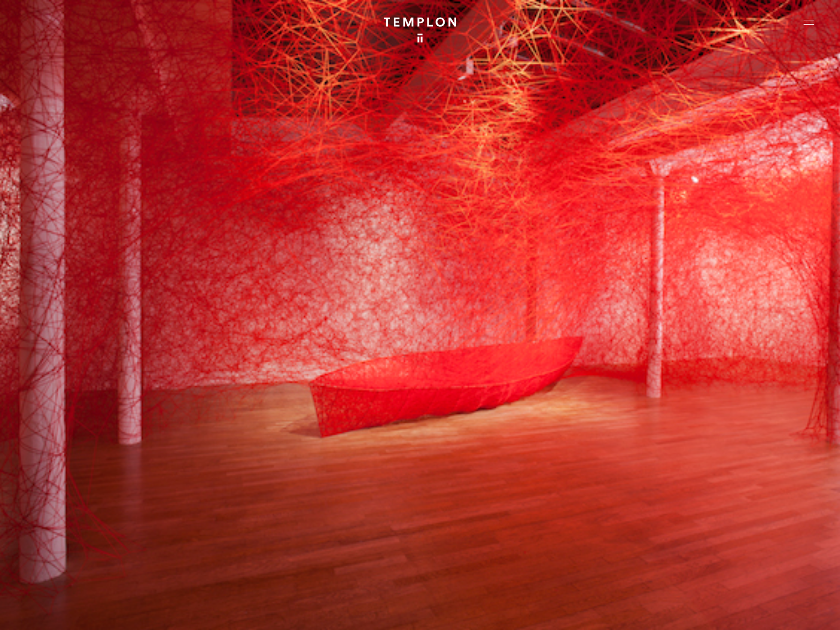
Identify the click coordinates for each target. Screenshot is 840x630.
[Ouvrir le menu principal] (809, 22)
